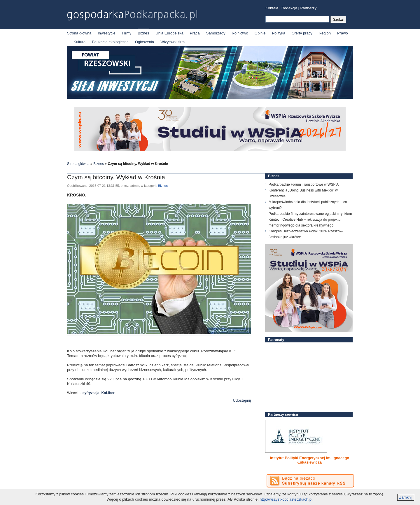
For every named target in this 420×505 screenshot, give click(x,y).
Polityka (279, 33)
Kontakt (272, 8)
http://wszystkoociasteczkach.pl (286, 499)
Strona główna (79, 33)
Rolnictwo (240, 33)
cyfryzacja (91, 393)
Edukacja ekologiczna (110, 42)
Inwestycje (107, 33)
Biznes (143, 33)
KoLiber (108, 393)
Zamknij (406, 497)
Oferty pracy (302, 33)
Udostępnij (242, 400)
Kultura (79, 42)
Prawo (343, 33)
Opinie (260, 33)
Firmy (127, 33)
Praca (195, 33)
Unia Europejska (169, 33)
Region (325, 33)
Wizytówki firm (173, 42)
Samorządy (216, 33)
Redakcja (289, 8)
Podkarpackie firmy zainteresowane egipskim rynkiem (310, 214)
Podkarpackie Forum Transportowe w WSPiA (304, 184)
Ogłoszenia (145, 42)
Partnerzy (309, 8)
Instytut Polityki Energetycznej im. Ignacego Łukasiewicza (310, 460)
